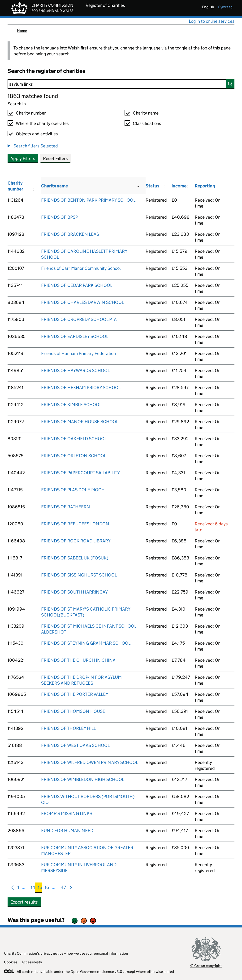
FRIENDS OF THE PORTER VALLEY (75, 694)
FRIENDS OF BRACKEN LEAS (70, 234)
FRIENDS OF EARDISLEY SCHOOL (75, 336)
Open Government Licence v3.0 (96, 972)
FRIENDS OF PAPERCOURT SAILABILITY (80, 473)
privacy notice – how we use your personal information (84, 953)
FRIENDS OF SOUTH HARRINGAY (74, 592)
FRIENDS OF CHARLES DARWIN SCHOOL (82, 302)
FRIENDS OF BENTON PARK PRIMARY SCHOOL (88, 200)
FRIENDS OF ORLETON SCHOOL (74, 456)
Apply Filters (23, 158)
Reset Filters (55, 158)
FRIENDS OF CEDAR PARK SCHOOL (77, 285)
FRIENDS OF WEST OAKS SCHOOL (75, 745)
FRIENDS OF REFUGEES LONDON (75, 524)
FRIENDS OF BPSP (60, 217)
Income (179, 186)
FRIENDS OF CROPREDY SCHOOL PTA (79, 319)
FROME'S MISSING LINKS (67, 814)
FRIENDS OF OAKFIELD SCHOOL (74, 439)
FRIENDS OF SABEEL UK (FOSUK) (75, 558)
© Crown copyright (206, 966)
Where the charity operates (42, 123)
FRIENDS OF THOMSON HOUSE (73, 711)
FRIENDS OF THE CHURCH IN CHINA (78, 660)
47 (63, 888)
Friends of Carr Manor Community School (81, 268)
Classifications (147, 123)
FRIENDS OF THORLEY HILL (68, 728)
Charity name (146, 113)
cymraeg (225, 7)
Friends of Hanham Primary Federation (78, 353)
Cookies (11, 962)
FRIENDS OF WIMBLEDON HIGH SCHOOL (83, 779)
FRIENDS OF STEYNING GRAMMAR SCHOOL (86, 643)
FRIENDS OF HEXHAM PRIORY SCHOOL (81, 388)
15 (40, 888)
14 (33, 888)
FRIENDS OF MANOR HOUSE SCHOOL (80, 422)
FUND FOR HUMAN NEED (67, 831)
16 (47, 888)
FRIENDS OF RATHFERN (66, 507)
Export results (24, 902)
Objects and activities (37, 134)
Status (152, 186)
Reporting (205, 186)
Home (22, 31)
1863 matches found (33, 96)
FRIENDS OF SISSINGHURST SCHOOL (79, 575)
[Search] (121, 84)
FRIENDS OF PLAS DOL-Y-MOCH (73, 490)
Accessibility (32, 962)
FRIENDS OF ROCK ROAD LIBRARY (76, 541)
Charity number (31, 113)
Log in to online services (212, 21)
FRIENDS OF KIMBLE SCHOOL (71, 405)
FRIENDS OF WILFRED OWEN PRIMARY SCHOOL (90, 762)
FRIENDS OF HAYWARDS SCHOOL (75, 370)
